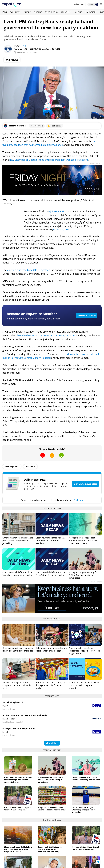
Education (90, 12)
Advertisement (96, 163)
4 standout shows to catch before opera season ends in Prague (51, 649)
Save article (37, 126)
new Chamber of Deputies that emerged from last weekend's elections (49, 160)
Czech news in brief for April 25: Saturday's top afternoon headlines (50, 540)
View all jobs (52, 743)
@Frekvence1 (57, 211)
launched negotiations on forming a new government (47, 335)
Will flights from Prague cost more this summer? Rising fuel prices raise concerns (83, 540)
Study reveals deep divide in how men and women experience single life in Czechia (18, 849)
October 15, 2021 (61, 230)
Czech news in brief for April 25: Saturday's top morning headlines (18, 574)
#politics (30, 467)
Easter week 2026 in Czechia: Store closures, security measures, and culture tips (50, 849)
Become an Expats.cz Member (32, 314)
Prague (27, 12)
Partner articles (52, 619)
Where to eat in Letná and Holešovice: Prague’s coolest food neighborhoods (84, 651)
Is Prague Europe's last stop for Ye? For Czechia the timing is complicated (83, 575)
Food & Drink (52, 12)
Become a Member (87, 316)
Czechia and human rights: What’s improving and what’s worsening (84, 810)
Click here (79, 500)
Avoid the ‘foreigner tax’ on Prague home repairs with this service (17, 685)
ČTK (25, 46)
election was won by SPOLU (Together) (29, 270)
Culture (38, 12)
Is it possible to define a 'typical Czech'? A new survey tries (18, 809)
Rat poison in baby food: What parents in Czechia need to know (52, 809)
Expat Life (66, 12)
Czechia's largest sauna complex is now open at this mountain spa (18, 649)
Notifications (54, 126)
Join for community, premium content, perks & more (34, 319)
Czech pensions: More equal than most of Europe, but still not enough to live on (18, 780)
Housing (78, 12)
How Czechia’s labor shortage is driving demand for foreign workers (50, 685)
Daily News (15, 12)
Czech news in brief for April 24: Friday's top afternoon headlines (51, 574)
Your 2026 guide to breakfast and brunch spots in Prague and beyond (84, 685)
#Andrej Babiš (12, 467)
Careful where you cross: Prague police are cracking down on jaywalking (18, 540)
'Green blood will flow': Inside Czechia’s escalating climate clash (86, 778)
